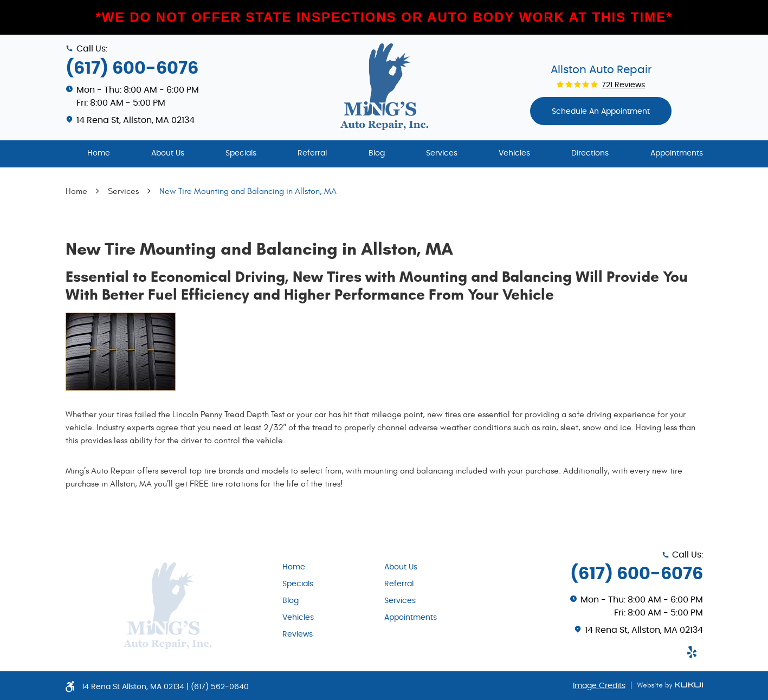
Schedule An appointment (601, 112)
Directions (590, 153)
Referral (312, 153)
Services (442, 153)
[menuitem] (99, 154)
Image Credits (599, 686)
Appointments (677, 153)
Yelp (692, 652)
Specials (241, 153)
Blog (377, 153)
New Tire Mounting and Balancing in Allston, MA (248, 191)
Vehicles (514, 153)
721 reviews (623, 85)
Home (99, 153)
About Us (168, 153)
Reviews (298, 634)
